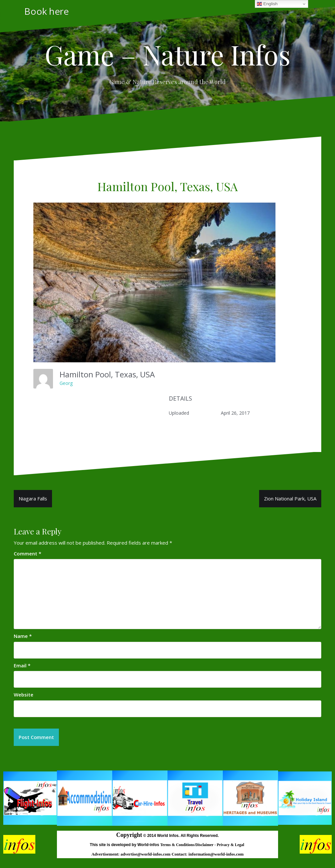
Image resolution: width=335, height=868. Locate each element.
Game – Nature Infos (168, 54)
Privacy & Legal (231, 845)
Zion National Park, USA (290, 498)
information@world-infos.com (216, 854)
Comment (27, 553)
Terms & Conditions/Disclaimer (187, 845)
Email (22, 665)
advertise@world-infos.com (146, 854)
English (267, 4)
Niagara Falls (33, 498)
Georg (66, 383)
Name (23, 636)
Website (24, 695)
